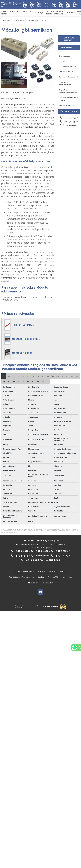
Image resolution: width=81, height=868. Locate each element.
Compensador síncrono (67, 66)
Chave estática (64, 56)
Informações (66, 47)
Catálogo (39, 13)
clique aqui (35, 297)
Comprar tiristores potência (69, 77)
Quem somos (29, 571)
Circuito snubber (65, 61)
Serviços (27, 11)
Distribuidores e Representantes (55, 13)
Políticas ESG (53, 577)
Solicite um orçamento (69, 39)
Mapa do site (33, 583)
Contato (70, 13)
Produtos (15, 11)
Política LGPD (47, 583)
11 (25, 5)
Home (17, 571)
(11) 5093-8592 (69, 118)
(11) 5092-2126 (69, 125)
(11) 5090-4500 (69, 122)
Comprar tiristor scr (66, 72)
